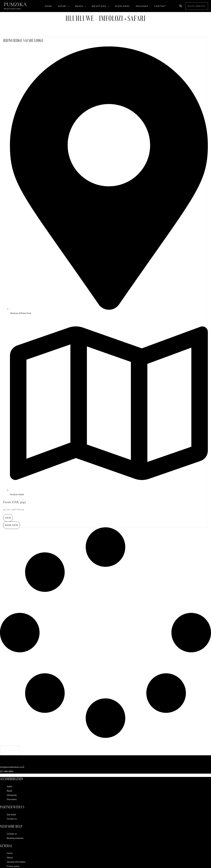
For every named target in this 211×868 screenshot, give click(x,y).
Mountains (100, 6)
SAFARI (68, 6)
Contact (153, 6)
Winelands (120, 6)
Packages (137, 6)
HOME (56, 6)
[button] (73, 6)
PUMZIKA (15, 4)
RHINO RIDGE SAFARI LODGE (28, 40)
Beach (83, 6)
